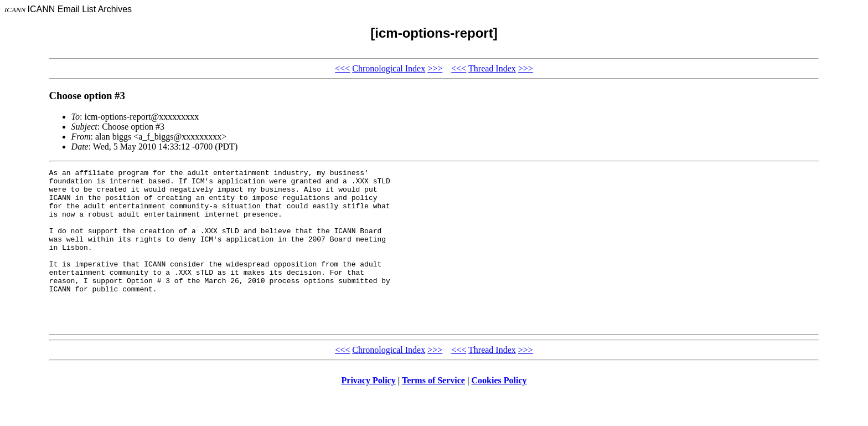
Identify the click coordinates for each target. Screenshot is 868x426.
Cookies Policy (499, 412)
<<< (342, 68)
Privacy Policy (369, 412)
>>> (435, 68)
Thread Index (492, 68)
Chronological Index (389, 68)
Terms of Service (433, 412)
